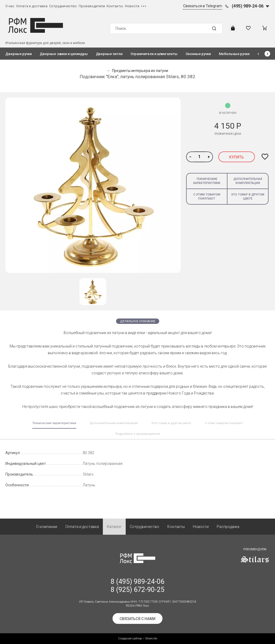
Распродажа (228, 527)
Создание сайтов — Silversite (138, 638)
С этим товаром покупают (207, 197)
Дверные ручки (19, 54)
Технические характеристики (207, 181)
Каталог (114, 527)
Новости (132, 6)
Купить (236, 157)
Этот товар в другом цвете (171, 423)
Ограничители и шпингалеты (154, 54)
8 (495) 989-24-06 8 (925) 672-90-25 (137, 586)
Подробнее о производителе (138, 434)
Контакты (115, 6)
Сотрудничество (63, 6)
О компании (47, 527)
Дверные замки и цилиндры (64, 54)
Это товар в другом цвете (248, 197)
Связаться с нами (137, 619)
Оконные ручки (198, 54)
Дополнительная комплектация (248, 181)
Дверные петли (109, 54)
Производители (92, 6)
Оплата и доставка (32, 6)
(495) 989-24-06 (248, 6)
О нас (10, 6)
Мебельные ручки (234, 54)
